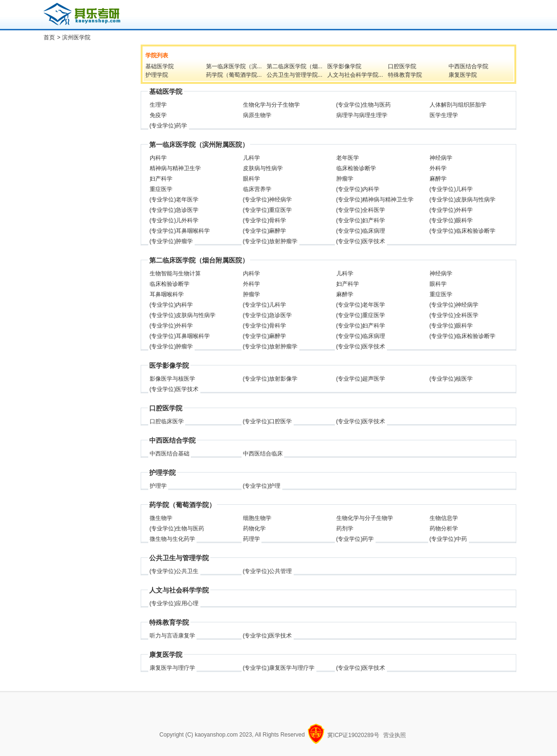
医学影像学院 (344, 66)
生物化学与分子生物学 (271, 105)
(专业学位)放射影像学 (270, 379)
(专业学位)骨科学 (265, 220)
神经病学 (441, 158)
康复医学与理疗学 (172, 668)
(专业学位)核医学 (451, 379)
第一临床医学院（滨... (234, 66)
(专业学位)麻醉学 (265, 231)
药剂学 (345, 528)
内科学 (158, 158)
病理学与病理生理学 (362, 115)
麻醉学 (438, 179)
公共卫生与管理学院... (295, 75)
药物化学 (254, 528)
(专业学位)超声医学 (361, 379)
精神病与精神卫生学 (175, 168)
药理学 (252, 539)
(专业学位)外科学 (451, 210)
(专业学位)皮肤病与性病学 (463, 200)
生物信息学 (444, 518)
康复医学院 (463, 75)
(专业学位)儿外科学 (174, 220)
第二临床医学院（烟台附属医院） (199, 260)
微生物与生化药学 (172, 539)
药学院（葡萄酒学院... (234, 75)
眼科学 (252, 179)
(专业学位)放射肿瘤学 (270, 241)
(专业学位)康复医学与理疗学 (279, 668)
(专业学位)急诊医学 (174, 210)
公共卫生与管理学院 (179, 558)
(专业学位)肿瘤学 (171, 241)
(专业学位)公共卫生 (174, 571)
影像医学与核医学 (172, 379)
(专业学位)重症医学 (268, 210)
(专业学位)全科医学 (361, 210)
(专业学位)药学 (169, 126)
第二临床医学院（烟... (295, 66)
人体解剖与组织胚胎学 (458, 105)
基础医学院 (160, 66)
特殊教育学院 (405, 75)
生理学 (158, 105)
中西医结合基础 (170, 454)
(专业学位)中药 (449, 539)
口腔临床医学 (167, 421)
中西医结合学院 (468, 66)
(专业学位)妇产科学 (361, 220)
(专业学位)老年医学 (174, 200)
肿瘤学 (345, 179)
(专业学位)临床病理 (361, 231)
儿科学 (252, 158)
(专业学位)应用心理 (174, 603)
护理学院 (157, 75)
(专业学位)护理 (262, 486)
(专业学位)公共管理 (268, 571)
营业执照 (395, 735)
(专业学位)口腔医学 (268, 421)
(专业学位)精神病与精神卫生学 (375, 200)
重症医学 (161, 189)
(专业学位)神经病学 (268, 200)
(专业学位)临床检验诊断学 (463, 231)
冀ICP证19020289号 (353, 735)
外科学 (438, 168)
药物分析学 (444, 528)
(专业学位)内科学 (358, 189)
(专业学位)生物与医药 (364, 105)
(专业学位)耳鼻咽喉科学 (180, 231)
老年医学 (348, 158)
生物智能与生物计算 (175, 273)
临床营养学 (257, 189)
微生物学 (161, 518)
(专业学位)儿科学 (451, 189)
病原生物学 (257, 115)
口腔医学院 (402, 66)
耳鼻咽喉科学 (167, 294)
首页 (49, 37)
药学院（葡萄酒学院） (182, 505)
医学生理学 (444, 115)
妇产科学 (161, 179)
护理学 (158, 486)
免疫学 (158, 115)
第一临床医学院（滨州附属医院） (199, 145)
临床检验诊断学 (356, 168)
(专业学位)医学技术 (361, 241)
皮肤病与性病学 (263, 168)
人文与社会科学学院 (179, 590)
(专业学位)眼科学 (451, 220)
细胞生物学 (257, 518)
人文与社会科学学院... (355, 75)
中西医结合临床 (263, 454)
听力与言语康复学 (172, 636)
